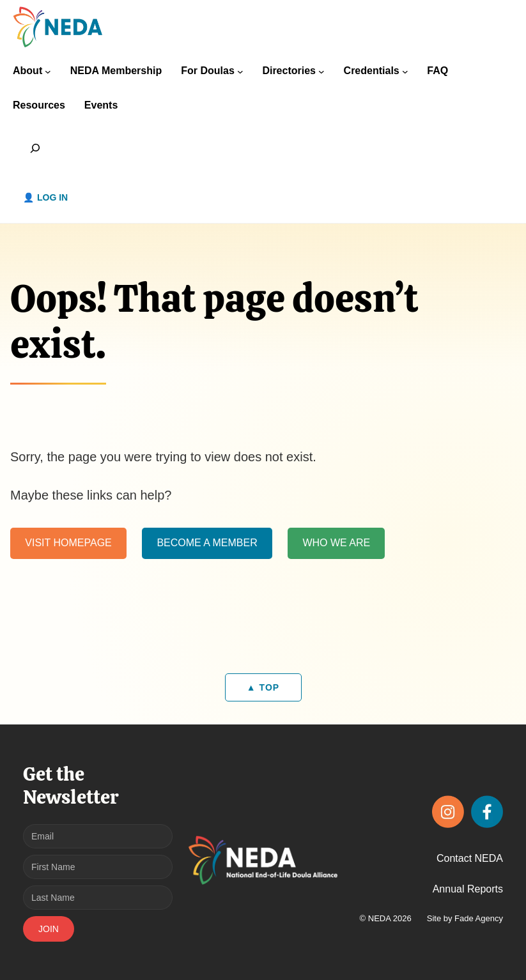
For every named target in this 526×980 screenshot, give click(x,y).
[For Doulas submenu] (240, 72)
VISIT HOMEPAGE (68, 543)
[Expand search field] (35, 148)
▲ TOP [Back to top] (263, 687)
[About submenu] (48, 72)
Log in (52, 197)
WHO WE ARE (336, 543)
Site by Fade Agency (465, 918)
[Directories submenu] (321, 72)
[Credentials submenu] (405, 72)
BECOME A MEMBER (207, 543)
